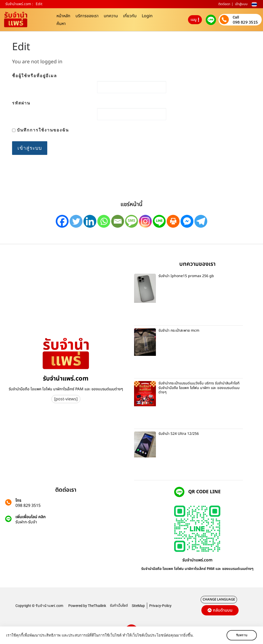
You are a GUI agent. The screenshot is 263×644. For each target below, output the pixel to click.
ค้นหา (61, 24)
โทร (18, 500)
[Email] (118, 221)
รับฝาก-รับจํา (26, 522)
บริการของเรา (87, 16)
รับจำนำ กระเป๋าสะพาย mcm (179, 330)
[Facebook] (62, 221)
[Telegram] (201, 221)
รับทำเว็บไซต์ (119, 606)
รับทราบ (242, 635)
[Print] (173, 221)
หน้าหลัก (63, 16)
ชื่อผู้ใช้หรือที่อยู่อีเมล (35, 76)
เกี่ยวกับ (130, 16)
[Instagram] (145, 221)
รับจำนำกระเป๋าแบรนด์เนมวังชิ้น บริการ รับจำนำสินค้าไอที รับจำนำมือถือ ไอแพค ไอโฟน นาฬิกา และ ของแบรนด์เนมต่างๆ (199, 388)
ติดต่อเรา (224, 4)
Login (147, 16)
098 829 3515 (245, 22)
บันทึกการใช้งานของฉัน (40, 130)
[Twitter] (76, 221)
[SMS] (131, 221)
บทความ (111, 16)
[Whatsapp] (104, 221)
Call (236, 17)
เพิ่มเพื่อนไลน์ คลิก (31, 517)
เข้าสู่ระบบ (241, 4)
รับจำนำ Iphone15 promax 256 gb (186, 276)
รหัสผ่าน (21, 103)
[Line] (159, 221)
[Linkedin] (90, 221)
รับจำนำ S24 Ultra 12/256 (179, 434)
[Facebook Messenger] (187, 221)
